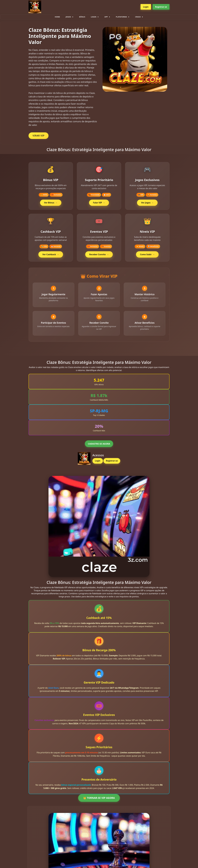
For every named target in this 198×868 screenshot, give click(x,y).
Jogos (68, 17)
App (106, 17)
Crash (138, 17)
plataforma (121, 17)
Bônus (82, 17)
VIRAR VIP (39, 136)
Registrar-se (161, 7)
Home (57, 17)
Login (146, 7)
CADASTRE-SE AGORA (99, 445)
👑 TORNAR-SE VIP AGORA (99, 799)
